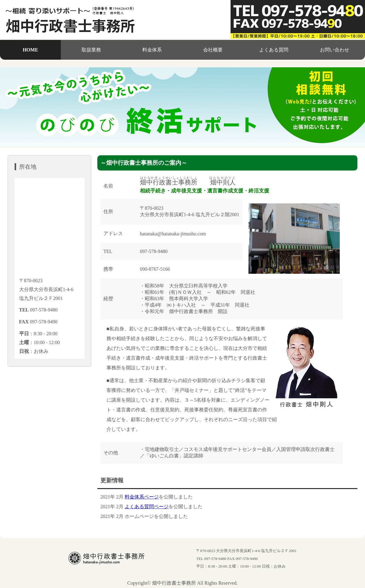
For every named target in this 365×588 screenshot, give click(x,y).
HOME (31, 50)
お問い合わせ (335, 50)
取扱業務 (91, 50)
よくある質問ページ (147, 507)
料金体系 (152, 50)
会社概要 (213, 50)
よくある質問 (274, 50)
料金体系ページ (142, 497)
